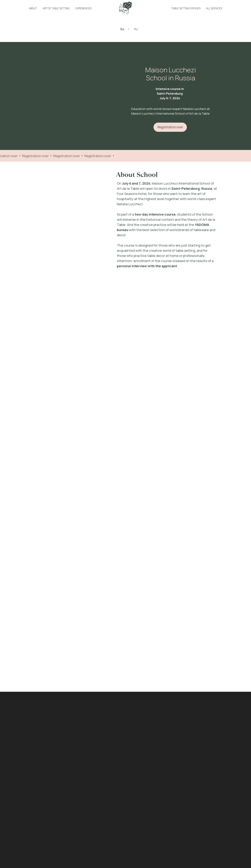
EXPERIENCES (83, 8)
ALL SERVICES (214, 8)
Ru (136, 29)
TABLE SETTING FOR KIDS (186, 8)
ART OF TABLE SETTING (56, 8)
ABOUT (33, 8)
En (122, 29)
